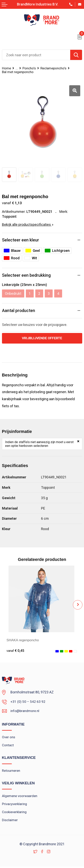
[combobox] (36, 55)
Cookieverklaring (15, 813)
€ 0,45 (15, 651)
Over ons (9, 737)
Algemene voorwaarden (20, 797)
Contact (8, 746)
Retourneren (11, 771)
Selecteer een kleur (21, 240)
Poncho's (30, 68)
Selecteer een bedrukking (26, 275)
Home (7, 68)
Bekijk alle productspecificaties (28, 224)
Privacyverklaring (15, 805)
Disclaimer (10, 821)
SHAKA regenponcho (23, 640)
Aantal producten (19, 311)
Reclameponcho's (55, 68)
